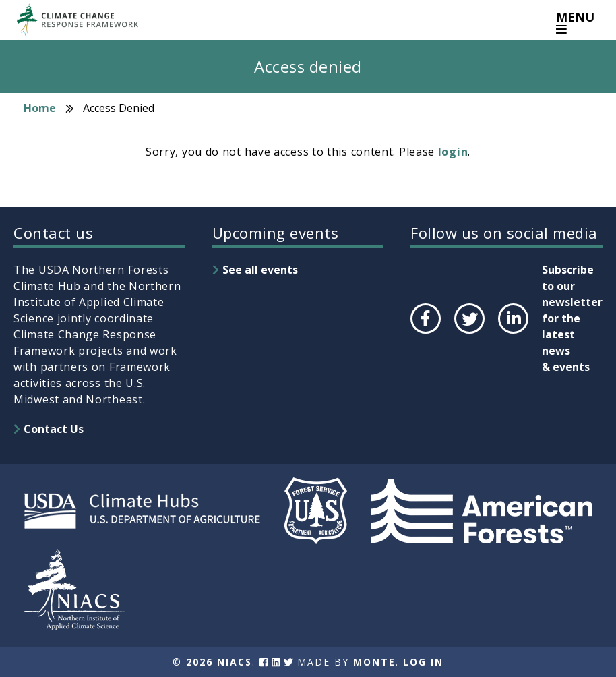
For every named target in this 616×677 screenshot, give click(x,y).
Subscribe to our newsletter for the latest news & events (572, 318)
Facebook (425, 333)
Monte (374, 662)
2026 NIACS (219, 662)
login (453, 152)
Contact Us (54, 429)
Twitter (469, 333)
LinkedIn (512, 333)
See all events (260, 270)
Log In (423, 662)
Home (40, 108)
